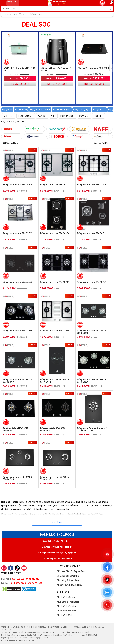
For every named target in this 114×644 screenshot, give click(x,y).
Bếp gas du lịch (99, 110)
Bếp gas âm (7, 110)
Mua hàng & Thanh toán (68, 602)
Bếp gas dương (21, 110)
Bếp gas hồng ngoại (82, 110)
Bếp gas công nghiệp (62, 110)
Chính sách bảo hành (67, 611)
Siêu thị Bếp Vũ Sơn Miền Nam (57, 559)
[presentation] (111, 68)
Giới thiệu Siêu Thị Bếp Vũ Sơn (71, 571)
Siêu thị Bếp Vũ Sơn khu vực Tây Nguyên (57, 553)
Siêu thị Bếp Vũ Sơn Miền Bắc (57, 541)
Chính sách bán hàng (67, 606)
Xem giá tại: (13, 3)
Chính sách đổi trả (65, 615)
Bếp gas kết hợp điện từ (40, 110)
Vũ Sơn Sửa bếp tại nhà (68, 576)
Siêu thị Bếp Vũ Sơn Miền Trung (57, 547)
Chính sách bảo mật (66, 597)
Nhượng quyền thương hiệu (70, 585)
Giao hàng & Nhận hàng (68, 580)
